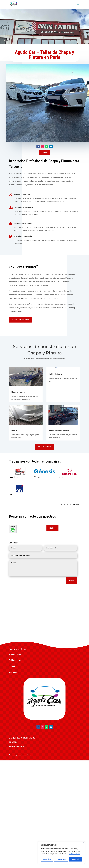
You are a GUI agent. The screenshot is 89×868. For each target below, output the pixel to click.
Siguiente (76, 606)
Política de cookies (74, 854)
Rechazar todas (61, 859)
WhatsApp (13, 630)
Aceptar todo (76, 859)
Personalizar (47, 859)
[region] (61, 853)
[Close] (83, 842)
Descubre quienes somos (22, 319)
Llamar (44, 153)
